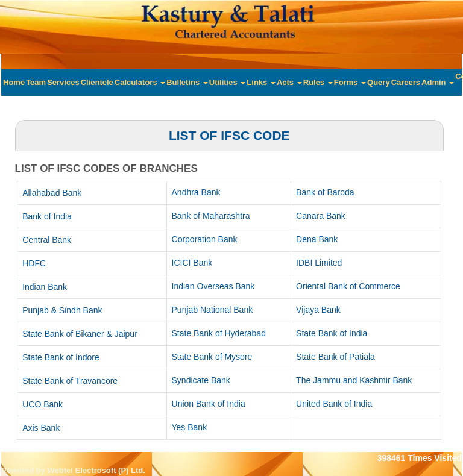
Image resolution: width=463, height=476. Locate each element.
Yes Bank (190, 427)
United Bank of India (334, 404)
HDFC (34, 263)
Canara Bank (321, 216)
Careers (406, 82)
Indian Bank (45, 287)
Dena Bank (317, 239)
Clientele (97, 82)
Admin (438, 82)
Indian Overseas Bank (213, 286)
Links (261, 82)
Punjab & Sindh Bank (62, 310)
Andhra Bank (196, 192)
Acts (289, 82)
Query (379, 82)
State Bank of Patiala (335, 357)
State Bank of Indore (61, 357)
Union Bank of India (209, 404)
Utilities (228, 82)
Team (36, 82)
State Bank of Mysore (212, 357)
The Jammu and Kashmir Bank (354, 380)
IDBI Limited (319, 263)
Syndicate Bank (201, 380)
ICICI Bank (192, 263)
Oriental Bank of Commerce (348, 286)
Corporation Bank (205, 239)
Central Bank (47, 240)
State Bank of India (332, 333)
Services (63, 82)
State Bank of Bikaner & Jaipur (80, 334)
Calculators (140, 82)
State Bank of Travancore (70, 381)
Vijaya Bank (318, 310)
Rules (318, 82)
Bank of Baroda (325, 192)
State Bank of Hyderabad (219, 333)
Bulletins (187, 82)
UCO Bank (43, 404)
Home (14, 82)
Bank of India (47, 216)
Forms (350, 82)
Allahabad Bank (52, 193)
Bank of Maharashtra (211, 216)
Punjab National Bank (213, 310)
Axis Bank (41, 428)
